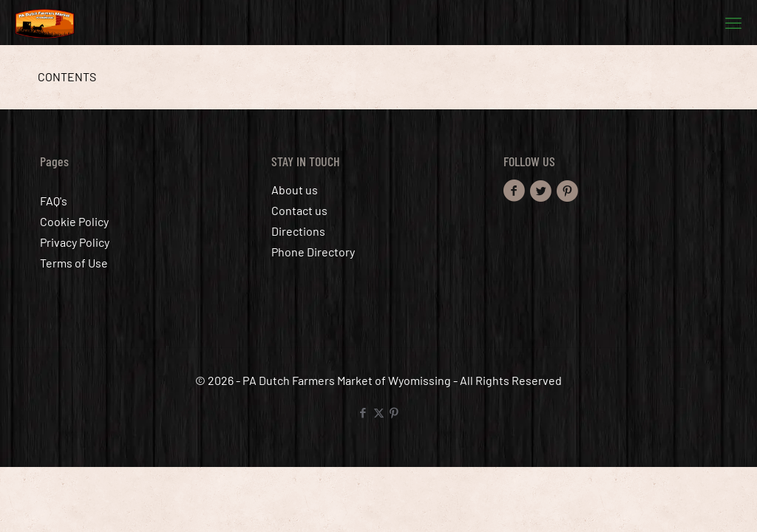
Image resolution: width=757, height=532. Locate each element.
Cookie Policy (74, 221)
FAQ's (54, 201)
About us (295, 190)
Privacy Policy (75, 242)
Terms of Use (74, 263)
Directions (298, 231)
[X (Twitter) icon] (379, 412)
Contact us (299, 210)
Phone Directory (313, 252)
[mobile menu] (733, 22)
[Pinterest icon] (394, 412)
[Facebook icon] (363, 412)
